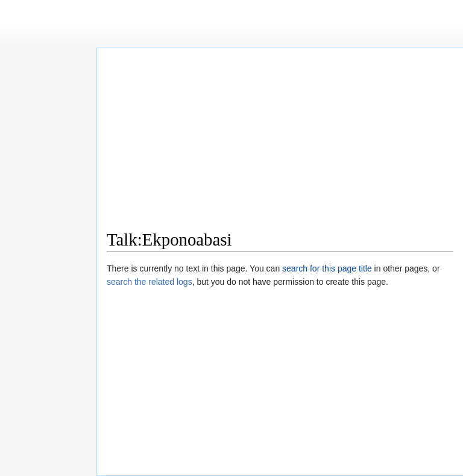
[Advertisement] (280, 142)
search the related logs (150, 282)
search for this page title (327, 268)
